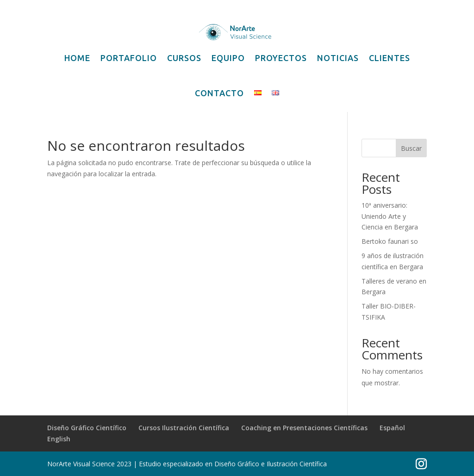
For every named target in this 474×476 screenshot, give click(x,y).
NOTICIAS (338, 58)
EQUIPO (228, 58)
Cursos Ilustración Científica (184, 428)
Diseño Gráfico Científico (87, 428)
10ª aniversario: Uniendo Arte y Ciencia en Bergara (390, 216)
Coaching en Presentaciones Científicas (304, 428)
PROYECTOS (281, 58)
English (59, 439)
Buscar (411, 148)
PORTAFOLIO (129, 58)
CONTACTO (219, 93)
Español (392, 428)
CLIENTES (390, 58)
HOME (77, 58)
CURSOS (184, 58)
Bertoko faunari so (390, 241)
